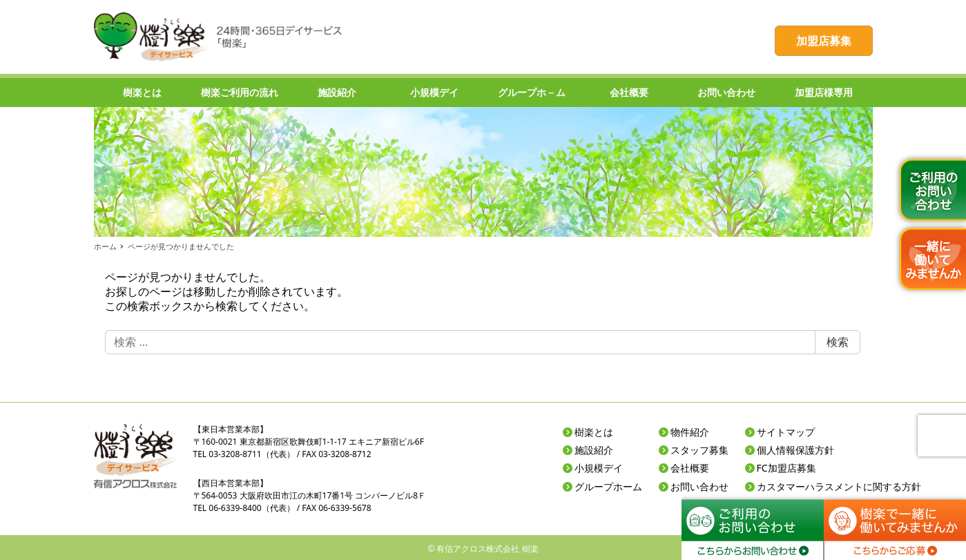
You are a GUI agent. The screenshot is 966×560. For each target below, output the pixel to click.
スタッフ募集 (699, 450)
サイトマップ (786, 432)
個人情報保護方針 (795, 450)
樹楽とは (594, 432)
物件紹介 (690, 432)
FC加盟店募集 (786, 468)
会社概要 (690, 468)
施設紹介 (594, 450)
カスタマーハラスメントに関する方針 (839, 486)
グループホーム (608, 486)
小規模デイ (599, 468)
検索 (838, 342)
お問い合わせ (699, 486)
